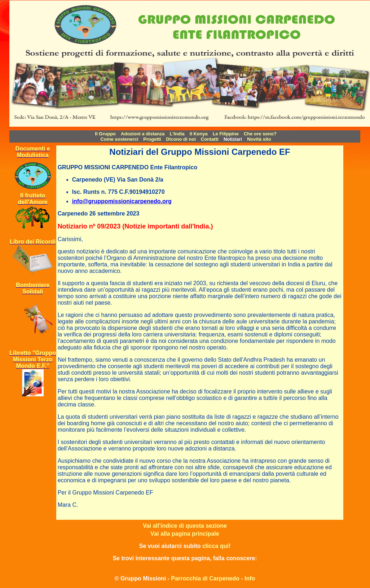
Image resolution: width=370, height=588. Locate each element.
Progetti (152, 139)
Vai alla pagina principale (185, 534)
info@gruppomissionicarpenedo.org (122, 201)
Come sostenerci (120, 139)
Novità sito (259, 139)
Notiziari (233, 139)
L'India (177, 134)
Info (250, 578)
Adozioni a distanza (143, 134)
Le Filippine (226, 134)
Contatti (210, 139)
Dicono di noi (181, 139)
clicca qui (215, 546)
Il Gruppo (105, 134)
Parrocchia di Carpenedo (205, 578)
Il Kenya (199, 134)
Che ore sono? (260, 134)
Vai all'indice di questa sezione (185, 526)
